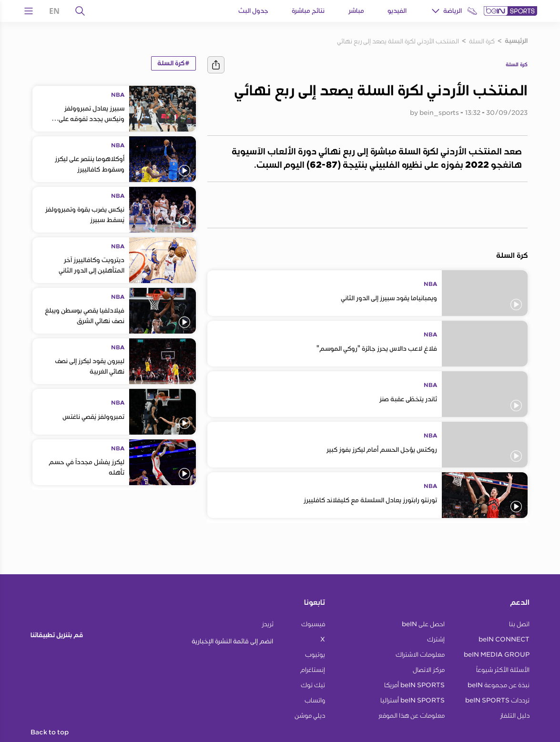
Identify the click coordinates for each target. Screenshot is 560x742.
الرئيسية (516, 41)
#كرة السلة (173, 63)
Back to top (50, 732)
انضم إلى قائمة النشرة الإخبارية (232, 641)
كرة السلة (482, 41)
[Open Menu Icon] (29, 11)
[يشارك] (216, 65)
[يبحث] (80, 11)
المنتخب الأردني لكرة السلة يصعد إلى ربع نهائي (398, 41)
